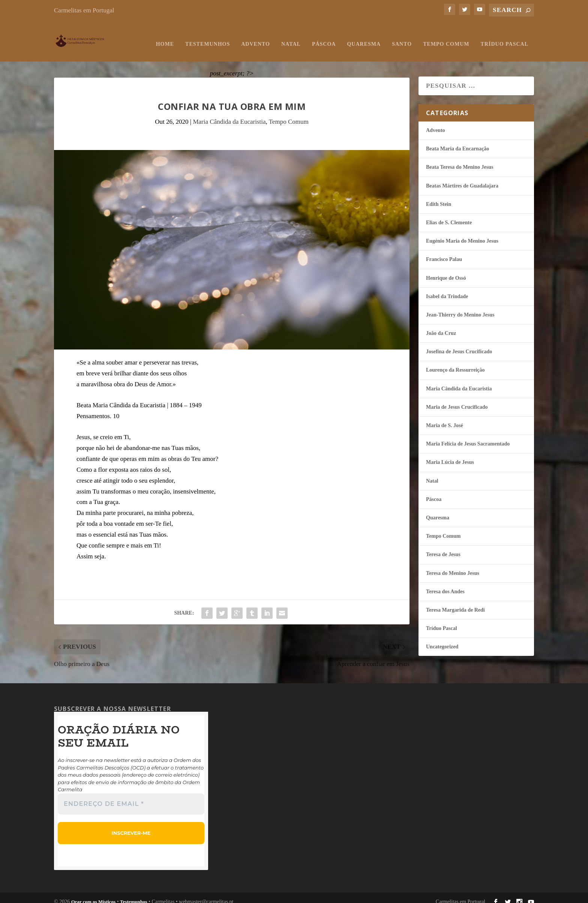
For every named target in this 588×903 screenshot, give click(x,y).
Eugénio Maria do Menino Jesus (462, 233)
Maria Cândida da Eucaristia (229, 114)
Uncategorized (442, 639)
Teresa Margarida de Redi (455, 602)
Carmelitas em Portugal (84, 10)
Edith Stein (439, 197)
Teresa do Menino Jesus (453, 566)
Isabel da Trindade (447, 289)
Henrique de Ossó (446, 271)
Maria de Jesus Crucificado (457, 400)
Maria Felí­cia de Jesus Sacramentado (468, 436)
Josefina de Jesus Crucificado (459, 344)
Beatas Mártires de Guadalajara (462, 178)
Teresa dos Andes (445, 584)
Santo (402, 37)
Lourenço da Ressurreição (455, 362)
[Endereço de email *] (131, 796)
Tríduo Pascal (505, 37)
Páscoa (324, 37)
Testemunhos (208, 37)
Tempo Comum (446, 37)
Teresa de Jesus (443, 547)
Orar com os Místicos (94, 894)
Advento (256, 37)
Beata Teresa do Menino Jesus (460, 160)
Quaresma (364, 37)
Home (165, 37)
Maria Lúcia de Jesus (450, 455)
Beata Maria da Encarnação (457, 141)
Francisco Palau (444, 252)
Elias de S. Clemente (449, 215)
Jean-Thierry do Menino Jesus (460, 307)
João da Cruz (441, 326)
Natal (291, 37)
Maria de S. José (445, 418)
